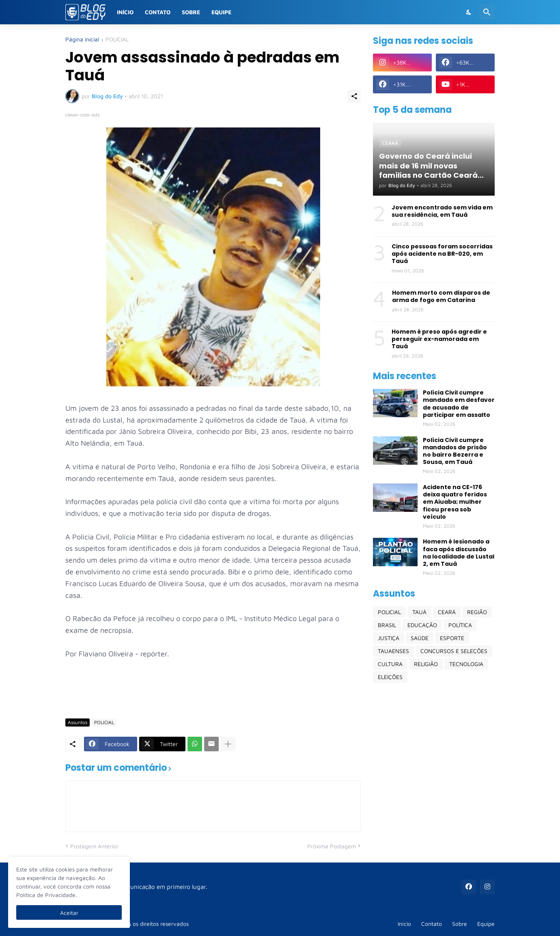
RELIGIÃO (426, 664)
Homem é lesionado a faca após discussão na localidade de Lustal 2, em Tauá (459, 553)
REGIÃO (477, 612)
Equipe (221, 12)
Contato (158, 12)
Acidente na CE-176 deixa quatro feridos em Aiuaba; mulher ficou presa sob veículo (455, 502)
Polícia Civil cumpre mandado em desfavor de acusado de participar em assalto (459, 404)
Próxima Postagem (332, 846)
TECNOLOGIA (466, 664)
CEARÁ (447, 612)
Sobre (191, 12)
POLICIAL (117, 40)
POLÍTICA (460, 625)
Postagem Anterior (94, 846)
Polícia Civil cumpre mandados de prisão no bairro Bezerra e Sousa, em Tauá (455, 451)
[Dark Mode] (469, 12)
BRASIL (387, 625)
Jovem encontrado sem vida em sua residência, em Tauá (442, 211)
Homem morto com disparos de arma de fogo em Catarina (441, 296)
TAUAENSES (393, 651)
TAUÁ (419, 612)
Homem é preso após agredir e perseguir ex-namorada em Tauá (439, 339)
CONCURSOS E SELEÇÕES (454, 651)
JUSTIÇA (389, 638)
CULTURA (390, 664)
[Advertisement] (213, 688)
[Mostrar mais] (228, 744)
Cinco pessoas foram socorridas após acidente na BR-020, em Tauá (442, 254)
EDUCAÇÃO (422, 625)
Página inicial (82, 40)
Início (125, 12)
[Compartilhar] (354, 96)
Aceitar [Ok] (69, 913)
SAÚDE (420, 638)
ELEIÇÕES (390, 677)
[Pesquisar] (487, 12)
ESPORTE (452, 638)
